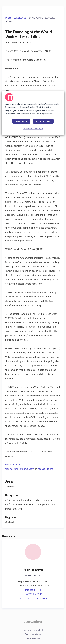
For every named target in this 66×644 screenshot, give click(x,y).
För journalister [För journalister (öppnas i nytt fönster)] (33, 634)
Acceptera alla (43, 121)
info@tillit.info (45, 469)
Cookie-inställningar (33, 128)
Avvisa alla (21, 121)
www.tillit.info (13, 465)
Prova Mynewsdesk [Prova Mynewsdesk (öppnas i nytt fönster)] (33, 630)
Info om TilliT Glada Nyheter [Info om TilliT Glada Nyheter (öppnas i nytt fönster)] (33, 598)
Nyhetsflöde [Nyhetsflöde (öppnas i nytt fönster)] (33, 638)
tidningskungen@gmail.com (20, 469)
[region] (33, 113)
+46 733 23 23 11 (33, 594)
